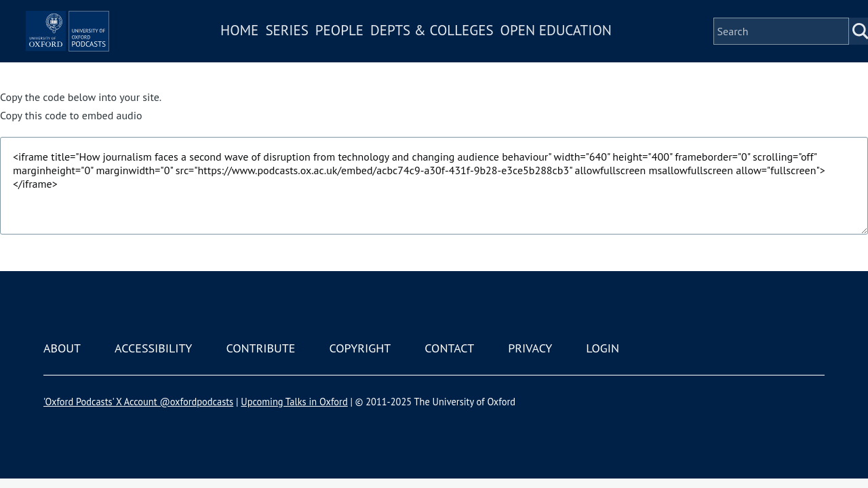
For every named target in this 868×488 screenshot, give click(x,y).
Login (603, 348)
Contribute (260, 348)
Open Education (595, 50)
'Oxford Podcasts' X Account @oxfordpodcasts (138, 402)
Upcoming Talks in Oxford (294, 402)
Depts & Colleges (472, 50)
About (62, 348)
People (379, 50)
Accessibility (153, 348)
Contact (449, 348)
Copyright (360, 348)
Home (279, 50)
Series (327, 50)
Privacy (530, 348)
